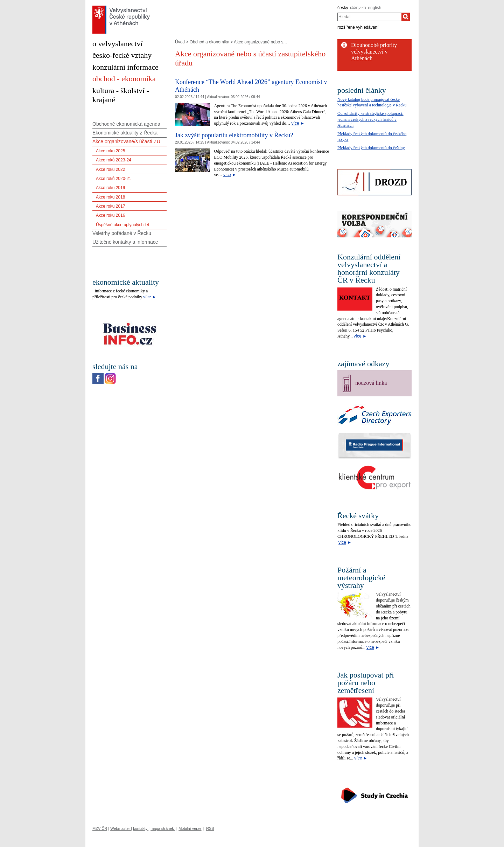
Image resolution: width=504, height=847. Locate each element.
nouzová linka (371, 383)
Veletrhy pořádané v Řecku (122, 233)
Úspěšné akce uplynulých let (122, 225)
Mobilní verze (190, 828)
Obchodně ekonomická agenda (126, 124)
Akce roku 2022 (110, 169)
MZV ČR (100, 828)
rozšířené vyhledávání (358, 27)
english (374, 8)
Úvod (180, 42)
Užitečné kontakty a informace (125, 242)
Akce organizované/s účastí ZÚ (126, 141)
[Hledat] (406, 17)
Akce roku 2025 (110, 151)
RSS (210, 828)
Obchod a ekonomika (209, 42)
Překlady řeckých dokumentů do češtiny (371, 148)
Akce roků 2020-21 (114, 179)
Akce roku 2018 (110, 197)
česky (343, 8)
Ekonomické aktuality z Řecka (125, 133)
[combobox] (369, 17)
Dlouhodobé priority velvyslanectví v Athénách (374, 52)
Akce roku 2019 (110, 188)
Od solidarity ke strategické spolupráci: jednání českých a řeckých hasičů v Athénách (370, 119)
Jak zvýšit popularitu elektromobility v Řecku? (234, 135)
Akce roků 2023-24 (114, 160)
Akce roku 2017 (110, 206)
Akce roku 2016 (110, 215)
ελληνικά (358, 8)
